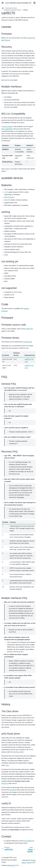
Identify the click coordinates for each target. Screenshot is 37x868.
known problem (7, 127)
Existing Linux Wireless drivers (13, 10)
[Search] (30, 3)
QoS (17, 129)
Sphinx (13, 865)
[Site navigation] (3, 3)
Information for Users (11, 8)
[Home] (3, 8)
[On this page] (34, 3)
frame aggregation (7, 129)
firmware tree (28, 342)
